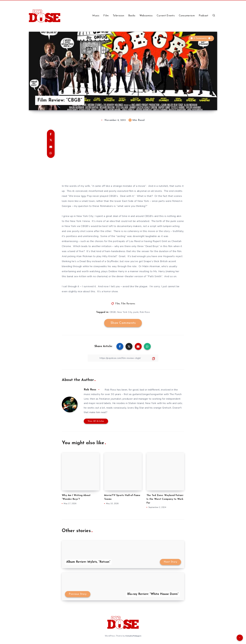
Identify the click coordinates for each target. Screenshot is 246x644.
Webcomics (146, 16)
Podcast (203, 16)
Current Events (166, 16)
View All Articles (96, 421)
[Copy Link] (123, 358)
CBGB (113, 312)
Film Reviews (128, 304)
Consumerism (187, 16)
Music (96, 16)
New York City (125, 312)
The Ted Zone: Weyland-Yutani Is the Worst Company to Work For (165, 499)
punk (136, 312)
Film (106, 16)
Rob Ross (145, 312)
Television (118, 16)
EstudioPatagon (133, 636)
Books (132, 16)
